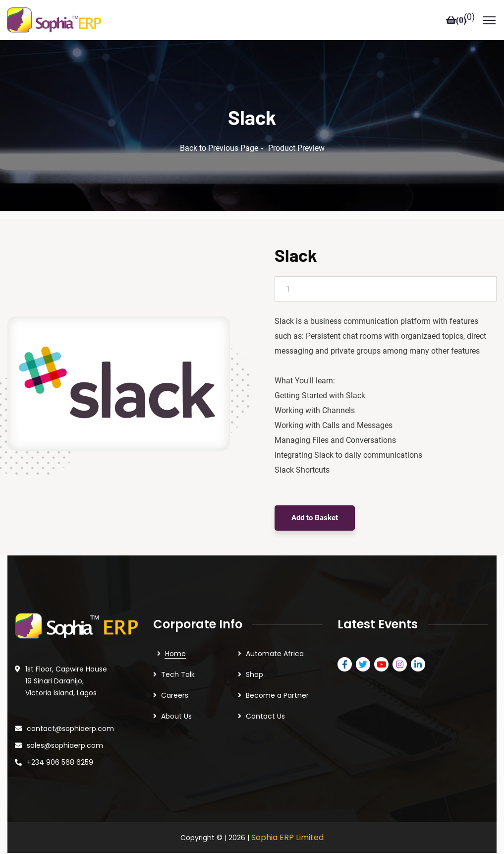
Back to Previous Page (219, 134)
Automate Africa (275, 640)
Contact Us (265, 702)
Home (175, 640)
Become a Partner (277, 681)
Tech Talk (178, 661)
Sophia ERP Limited (287, 823)
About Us (176, 702)
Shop (254, 661)
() (469, 17)
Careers (175, 681)
